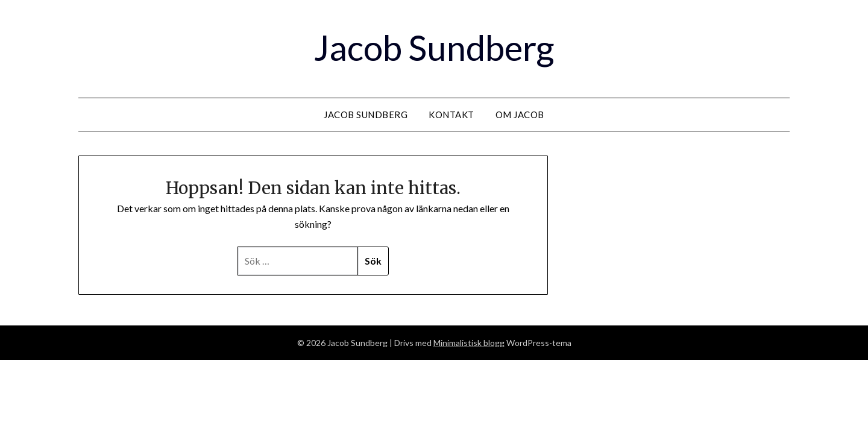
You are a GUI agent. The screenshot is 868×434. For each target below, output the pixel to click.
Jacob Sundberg (434, 47)
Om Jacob (520, 115)
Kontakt (451, 115)
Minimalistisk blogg (469, 343)
